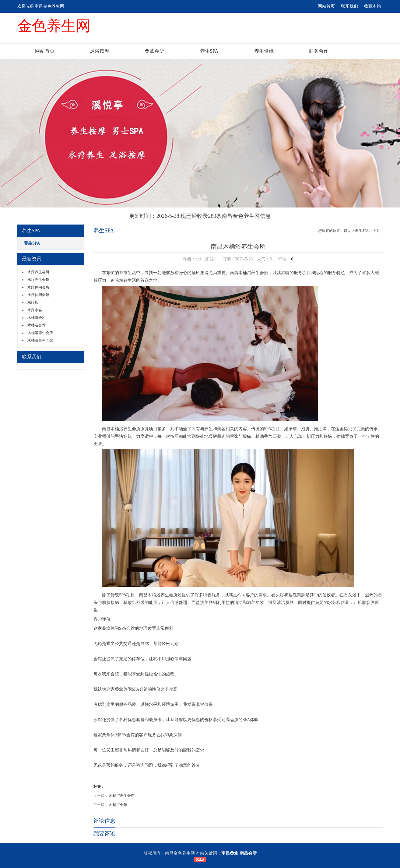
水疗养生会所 (38, 272)
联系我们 (349, 6)
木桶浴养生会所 (40, 333)
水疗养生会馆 (38, 280)
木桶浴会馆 (37, 325)
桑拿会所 (154, 51)
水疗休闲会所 (38, 287)
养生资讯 (264, 51)
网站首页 (326, 6)
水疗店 (33, 302)
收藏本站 (373, 6)
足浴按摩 (100, 51)
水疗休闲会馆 (38, 295)
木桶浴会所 (37, 318)
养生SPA (209, 51)
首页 (347, 231)
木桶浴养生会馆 (40, 340)
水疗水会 (35, 310)
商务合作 (319, 51)
